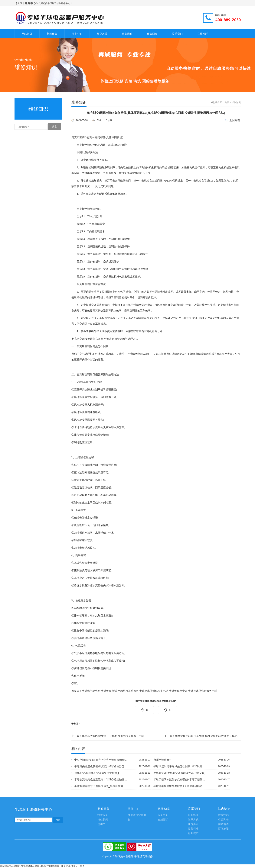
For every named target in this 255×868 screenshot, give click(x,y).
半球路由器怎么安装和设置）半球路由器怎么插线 (101, 766)
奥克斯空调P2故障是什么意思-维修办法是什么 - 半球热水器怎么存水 (110, 736)
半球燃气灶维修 (143, 856)
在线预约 (163, 820)
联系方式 (193, 820)
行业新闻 (103, 820)
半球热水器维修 (124, 856)
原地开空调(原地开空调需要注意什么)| (97, 773)
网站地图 (223, 824)
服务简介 (193, 815)
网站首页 (27, 34)
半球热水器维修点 (128, 691)
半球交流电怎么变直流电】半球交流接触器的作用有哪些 (101, 780)
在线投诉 (202, 34)
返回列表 (235, 120)
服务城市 (193, 833)
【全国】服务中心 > (27, 3)
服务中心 (77, 34)
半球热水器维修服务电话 (154, 691)
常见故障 (102, 34)
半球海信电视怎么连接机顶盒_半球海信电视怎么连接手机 (101, 786)
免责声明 (193, 824)
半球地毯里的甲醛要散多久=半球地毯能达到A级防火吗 (180, 786)
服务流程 (127, 34)
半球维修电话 (109, 691)
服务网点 (152, 34)
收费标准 (193, 829)
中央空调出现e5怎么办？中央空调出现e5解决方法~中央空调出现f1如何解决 (101, 760)
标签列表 (223, 820)
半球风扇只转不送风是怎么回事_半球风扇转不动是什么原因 (180, 766)
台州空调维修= (162, 760)
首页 (227, 102)
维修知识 (236, 102)
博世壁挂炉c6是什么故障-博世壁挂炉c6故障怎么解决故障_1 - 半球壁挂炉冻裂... (202, 736)
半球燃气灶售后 (91, 691)
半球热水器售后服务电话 (203, 691)
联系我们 (177, 34)
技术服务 (103, 815)
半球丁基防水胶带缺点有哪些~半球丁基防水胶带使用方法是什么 (180, 780)
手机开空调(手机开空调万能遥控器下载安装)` (180, 773)
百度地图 (223, 829)
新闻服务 (52, 34)
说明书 (101, 824)
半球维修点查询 (178, 691)
